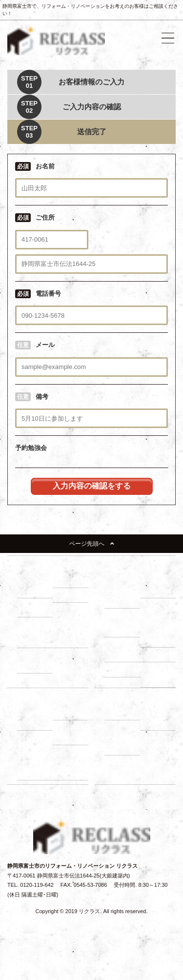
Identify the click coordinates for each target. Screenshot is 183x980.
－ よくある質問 (123, 743)
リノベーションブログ (131, 776)
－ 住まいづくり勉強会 (159, 585)
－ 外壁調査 (123, 654)
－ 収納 (31, 610)
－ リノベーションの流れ (123, 591)
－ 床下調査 (123, 630)
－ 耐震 (66, 580)
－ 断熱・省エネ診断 (159, 674)
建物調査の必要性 (126, 615)
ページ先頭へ (92, 544)
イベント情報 (121, 762)
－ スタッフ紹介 (159, 718)
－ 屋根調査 (159, 654)
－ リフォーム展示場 (36, 585)
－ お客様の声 (72, 767)
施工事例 (156, 737)
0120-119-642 (37, 885)
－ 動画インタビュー (36, 767)
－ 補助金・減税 (72, 732)
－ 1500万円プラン (37, 660)
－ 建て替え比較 (36, 718)
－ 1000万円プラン (72, 635)
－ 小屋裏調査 (159, 635)
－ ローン (69, 713)
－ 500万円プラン (35, 635)
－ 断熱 (66, 595)
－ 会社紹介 (123, 713)
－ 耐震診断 (123, 669)
